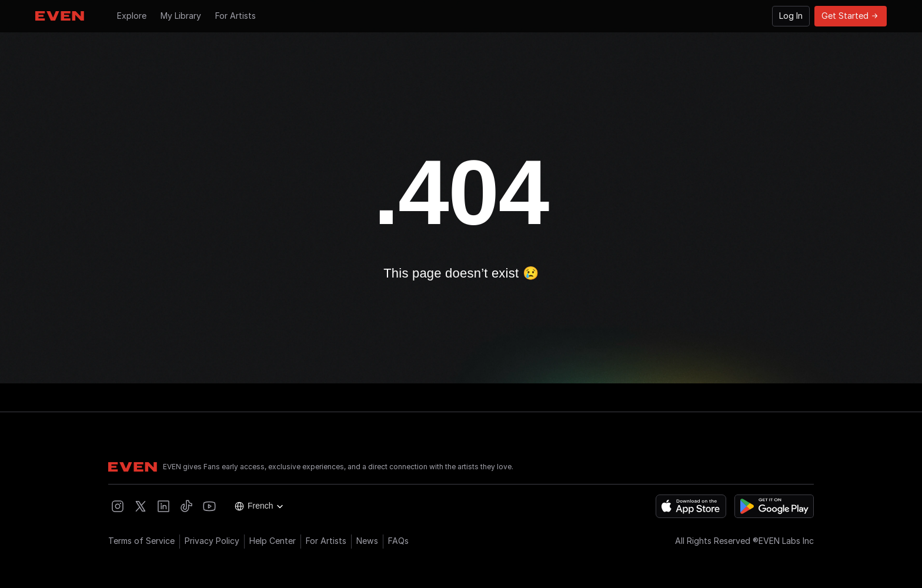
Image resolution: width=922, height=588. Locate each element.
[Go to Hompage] (60, 16)
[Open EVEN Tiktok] (186, 506)
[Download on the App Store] (691, 506)
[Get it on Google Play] (774, 506)
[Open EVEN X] (141, 506)
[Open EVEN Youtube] (209, 506)
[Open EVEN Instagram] (118, 506)
